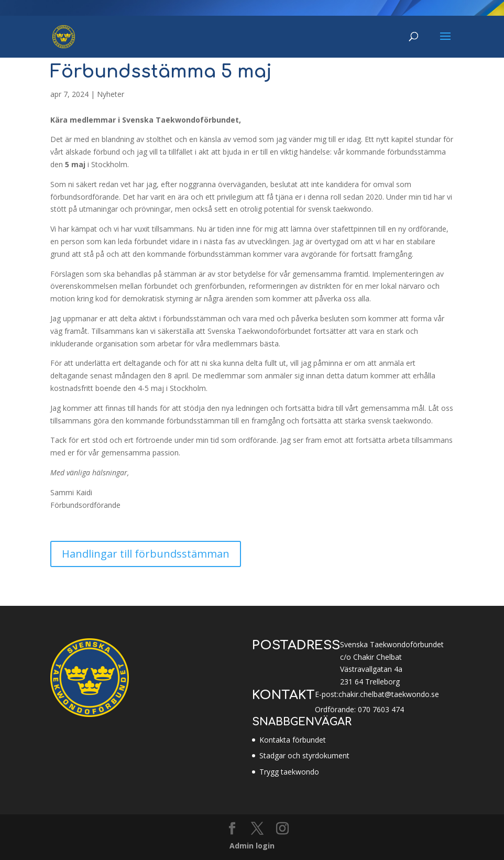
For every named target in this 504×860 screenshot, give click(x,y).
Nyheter (111, 94)
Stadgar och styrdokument (304, 755)
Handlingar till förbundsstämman (146, 554)
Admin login (252, 846)
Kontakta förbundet (293, 740)
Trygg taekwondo (289, 772)
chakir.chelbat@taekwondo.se (389, 694)
